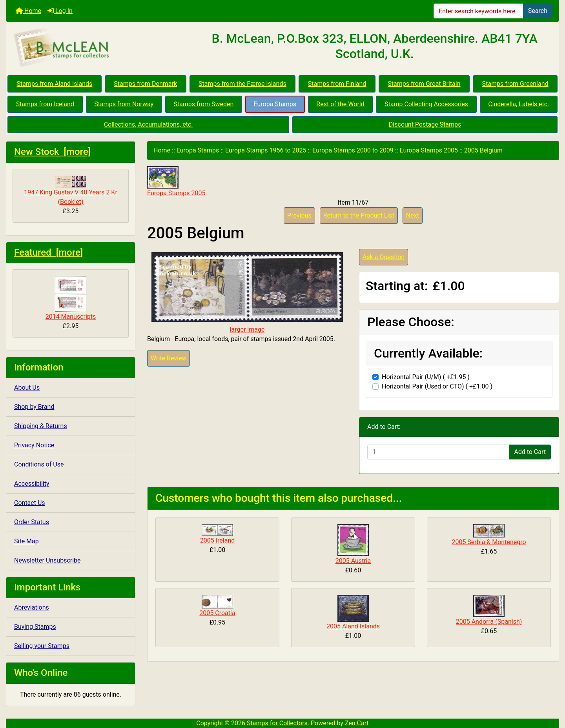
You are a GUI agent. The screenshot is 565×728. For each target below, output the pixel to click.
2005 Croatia (217, 613)
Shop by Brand (34, 407)
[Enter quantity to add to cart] (438, 452)
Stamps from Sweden (203, 104)
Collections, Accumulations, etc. (149, 124)
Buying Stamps (35, 627)
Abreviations (32, 607)
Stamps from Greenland (515, 84)
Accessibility (32, 484)
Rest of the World (340, 104)
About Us (27, 388)
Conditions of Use (39, 464)
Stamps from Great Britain (424, 84)
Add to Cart (530, 452)
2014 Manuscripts (71, 298)
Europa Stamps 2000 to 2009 (353, 150)
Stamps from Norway (124, 104)
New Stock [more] (52, 152)
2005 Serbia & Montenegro (489, 542)
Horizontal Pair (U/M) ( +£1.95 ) (426, 377)
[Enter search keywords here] (478, 11)
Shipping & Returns (41, 426)
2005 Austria (353, 561)
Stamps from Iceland (45, 104)
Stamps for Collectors (277, 723)
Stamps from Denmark (145, 84)
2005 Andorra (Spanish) (489, 622)
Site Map (26, 541)
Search (538, 11)
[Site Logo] (98, 48)
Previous (299, 215)
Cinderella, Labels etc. (519, 104)
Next (413, 215)
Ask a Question (384, 257)
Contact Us (30, 503)
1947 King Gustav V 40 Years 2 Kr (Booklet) (71, 191)
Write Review (169, 358)
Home (28, 11)
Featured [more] (48, 252)
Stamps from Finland (337, 84)
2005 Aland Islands (353, 626)
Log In (60, 11)
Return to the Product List (359, 215)
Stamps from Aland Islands (55, 84)
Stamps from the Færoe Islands (242, 84)
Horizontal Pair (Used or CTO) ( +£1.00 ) (437, 386)
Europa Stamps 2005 (429, 150)
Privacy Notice (34, 445)
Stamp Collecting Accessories (426, 104)
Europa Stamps (275, 104)
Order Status (32, 522)
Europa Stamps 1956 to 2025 (266, 150)
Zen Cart (357, 723)
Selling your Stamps (42, 646)
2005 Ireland (218, 540)
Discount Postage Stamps (425, 124)
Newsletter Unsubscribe (47, 560)
